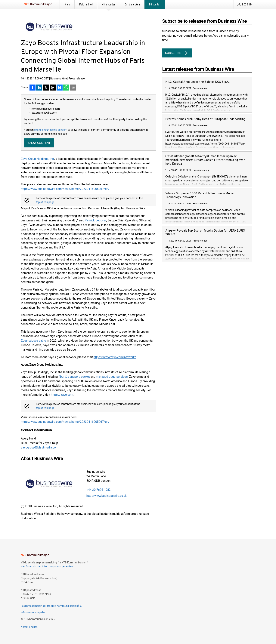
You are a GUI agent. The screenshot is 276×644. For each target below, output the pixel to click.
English (33, 627)
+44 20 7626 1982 (99, 490)
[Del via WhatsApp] (66, 88)
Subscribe (177, 53)
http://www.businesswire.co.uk (107, 496)
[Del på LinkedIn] (39, 88)
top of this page (45, 202)
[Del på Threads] (53, 88)
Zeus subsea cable (33, 341)
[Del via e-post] (73, 88)
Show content (39, 143)
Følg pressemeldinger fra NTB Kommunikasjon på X (51, 606)
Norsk (24, 627)
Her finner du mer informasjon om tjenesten (47, 566)
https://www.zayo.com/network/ (115, 357)
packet (85, 377)
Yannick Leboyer (96, 220)
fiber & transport (69, 377)
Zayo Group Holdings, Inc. (38, 159)
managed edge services (112, 377)
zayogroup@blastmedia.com (40, 447)
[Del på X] (46, 88)
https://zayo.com (62, 395)
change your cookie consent (51, 130)
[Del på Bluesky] (60, 88)
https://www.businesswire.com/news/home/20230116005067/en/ (65, 189)
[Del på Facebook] (33, 88)
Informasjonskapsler (33, 612)
